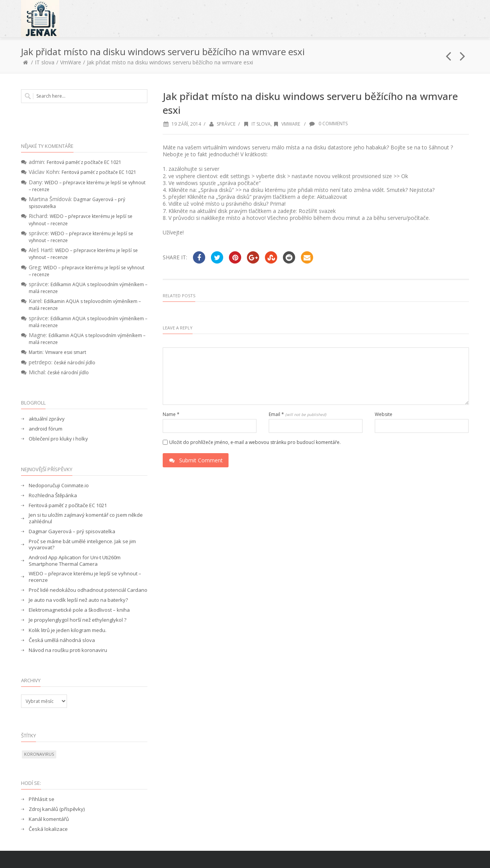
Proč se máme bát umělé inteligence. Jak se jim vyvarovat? (82, 545)
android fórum (46, 429)
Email (297, 414)
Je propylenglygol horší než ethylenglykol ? (78, 620)
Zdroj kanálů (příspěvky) (57, 809)
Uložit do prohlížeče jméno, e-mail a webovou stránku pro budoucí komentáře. (255, 442)
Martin (36, 352)
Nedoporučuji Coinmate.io (59, 486)
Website (384, 414)
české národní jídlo (75, 363)
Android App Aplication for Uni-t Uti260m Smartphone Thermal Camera (75, 561)
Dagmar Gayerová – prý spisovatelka (72, 531)
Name (171, 414)
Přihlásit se (42, 799)
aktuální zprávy (47, 419)
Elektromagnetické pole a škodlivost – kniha (79, 610)
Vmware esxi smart (66, 352)
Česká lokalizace (48, 829)
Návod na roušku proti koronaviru (68, 650)
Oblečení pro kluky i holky (58, 439)
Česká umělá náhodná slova (62, 640)
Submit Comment (196, 460)
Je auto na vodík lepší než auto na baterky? (78, 600)
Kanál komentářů (49, 819)
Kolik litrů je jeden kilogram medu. (68, 630)
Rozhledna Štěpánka (53, 495)
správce (226, 124)
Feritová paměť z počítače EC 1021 (84, 162)
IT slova (45, 62)
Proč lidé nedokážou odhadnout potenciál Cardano (88, 590)
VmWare (71, 62)
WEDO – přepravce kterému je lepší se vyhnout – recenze (85, 577)
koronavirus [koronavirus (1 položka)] (39, 754)
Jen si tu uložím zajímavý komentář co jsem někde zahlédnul (86, 518)
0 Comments (328, 124)
